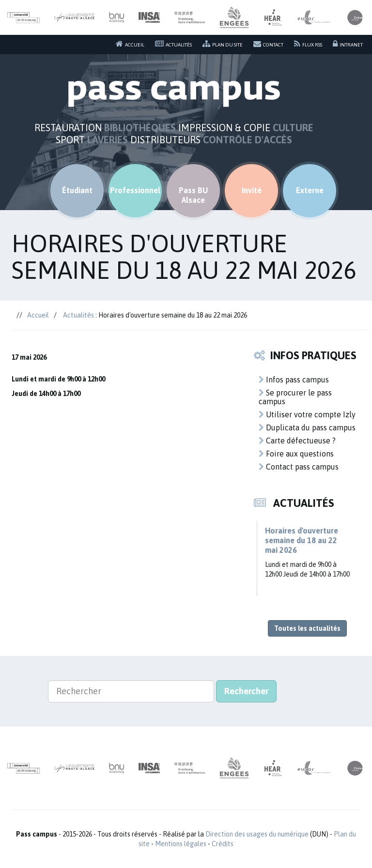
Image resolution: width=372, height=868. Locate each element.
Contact (268, 44)
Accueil (130, 44)
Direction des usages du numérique (257, 834)
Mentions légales (181, 844)
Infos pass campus (294, 380)
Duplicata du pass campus (307, 427)
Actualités (173, 44)
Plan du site (223, 44)
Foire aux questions (296, 454)
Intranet (348, 44)
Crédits (223, 844)
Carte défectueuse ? (297, 441)
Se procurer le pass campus (295, 397)
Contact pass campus (299, 467)
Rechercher (246, 691)
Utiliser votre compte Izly (307, 414)
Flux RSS (308, 44)
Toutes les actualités (307, 628)
